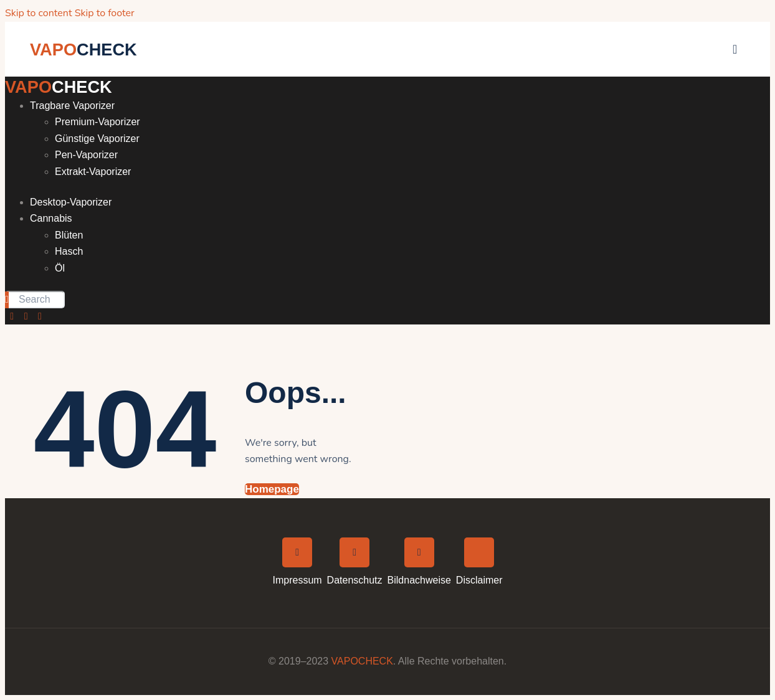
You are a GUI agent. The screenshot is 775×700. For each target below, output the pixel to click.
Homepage (272, 489)
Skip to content (39, 13)
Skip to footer (105, 13)
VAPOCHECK (362, 661)
